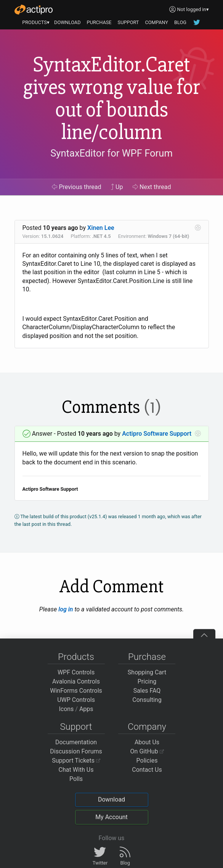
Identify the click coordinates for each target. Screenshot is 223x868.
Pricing (147, 681)
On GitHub (147, 751)
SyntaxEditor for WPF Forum (111, 153)
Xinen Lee (101, 228)
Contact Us (147, 770)
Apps (86, 709)
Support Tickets (76, 761)
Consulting (147, 700)
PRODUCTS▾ (36, 22)
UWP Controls (76, 700)
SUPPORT (128, 22)
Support (76, 727)
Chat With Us (76, 770)
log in (66, 609)
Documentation (76, 742)
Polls (76, 779)
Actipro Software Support (157, 434)
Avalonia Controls (76, 681)
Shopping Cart (147, 672)
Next (152, 187)
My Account (111, 817)
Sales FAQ (147, 691)
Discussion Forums (76, 751)
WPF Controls (76, 672)
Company (147, 727)
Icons (66, 709)
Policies (147, 761)
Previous (76, 187)
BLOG (180, 22)
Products (76, 657)
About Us (147, 742)
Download (111, 799)
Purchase (147, 657)
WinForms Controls (76, 691)
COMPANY (156, 22)
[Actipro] (34, 10)
